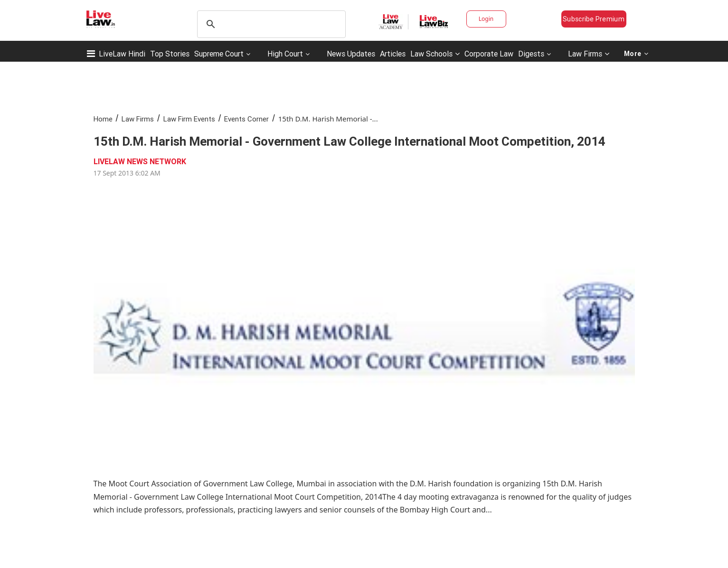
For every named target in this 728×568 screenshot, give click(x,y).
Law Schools (435, 54)
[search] (270, 24)
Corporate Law (489, 54)
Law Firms (589, 54)
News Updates (351, 54)
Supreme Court (219, 54)
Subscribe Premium (594, 19)
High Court (285, 54)
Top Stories (170, 54)
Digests (531, 54)
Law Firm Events (189, 119)
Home (103, 119)
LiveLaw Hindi (122, 54)
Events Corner (246, 119)
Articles (393, 54)
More (636, 54)
